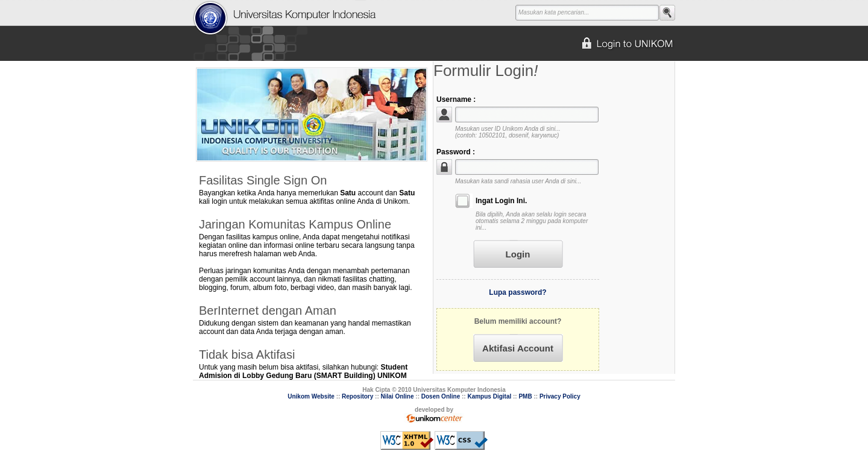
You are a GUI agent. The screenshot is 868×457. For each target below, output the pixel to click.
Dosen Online (441, 396)
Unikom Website (311, 396)
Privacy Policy (560, 396)
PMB (525, 396)
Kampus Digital (489, 396)
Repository (357, 396)
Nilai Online (398, 396)
